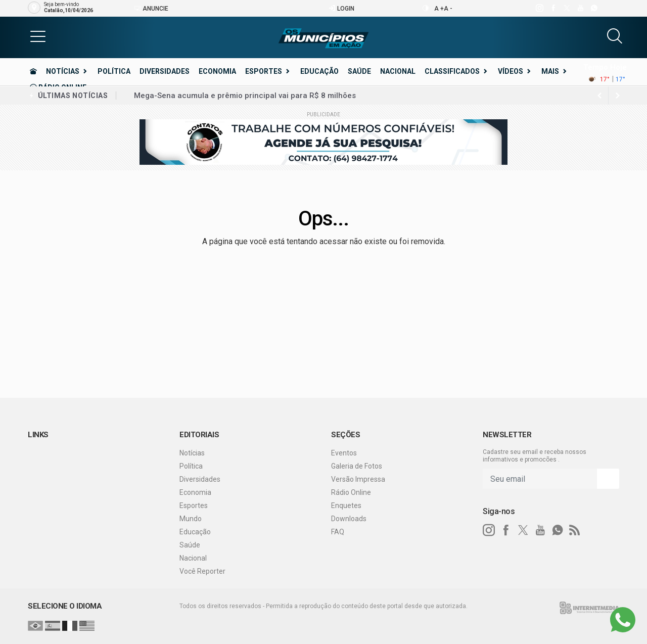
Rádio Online (351, 492)
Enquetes (346, 505)
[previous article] (618, 96)
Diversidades (165, 71)
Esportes (264, 71)
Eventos (344, 453)
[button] (38, 36)
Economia (217, 71)
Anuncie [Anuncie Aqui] (151, 8)
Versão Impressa (358, 479)
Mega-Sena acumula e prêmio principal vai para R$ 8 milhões (245, 96)
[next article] (599, 96)
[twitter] (566, 8)
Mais (550, 71)
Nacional (398, 71)
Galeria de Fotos (357, 466)
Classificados (452, 71)
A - (448, 9)
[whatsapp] (594, 8)
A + (439, 9)
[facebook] (553, 8)
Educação (319, 71)
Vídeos (511, 71)
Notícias (63, 71)
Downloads (349, 519)
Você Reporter (202, 571)
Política (114, 71)
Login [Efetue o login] (341, 8)
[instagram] (539, 8)
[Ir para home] (33, 71)
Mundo (191, 519)
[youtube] (580, 8)
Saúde (359, 71)
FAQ (338, 532)
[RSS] (575, 530)
